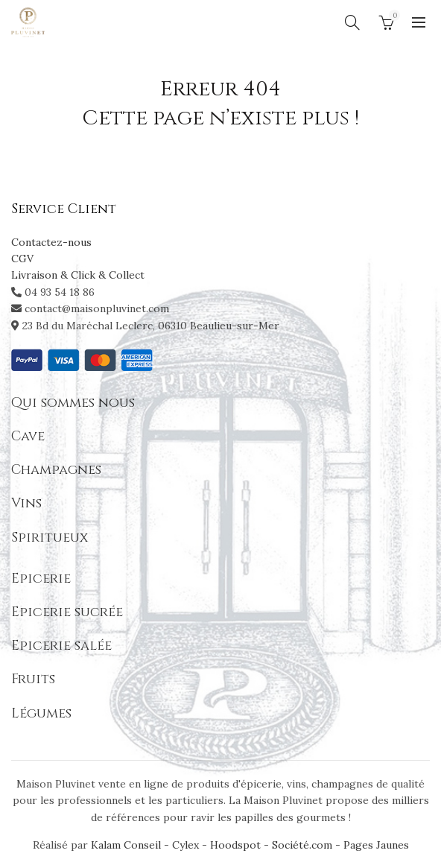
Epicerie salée (61, 646)
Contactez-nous (51, 242)
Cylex (185, 845)
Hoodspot (235, 845)
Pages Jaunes (376, 845)
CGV (22, 259)
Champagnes (56, 470)
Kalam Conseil (127, 845)
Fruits (33, 679)
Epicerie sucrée (67, 612)
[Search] (352, 22)
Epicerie (41, 579)
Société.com (302, 845)
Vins (26, 503)
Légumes (41, 713)
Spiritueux (50, 538)
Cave (28, 436)
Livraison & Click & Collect (78, 275)
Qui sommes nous (73, 403)
